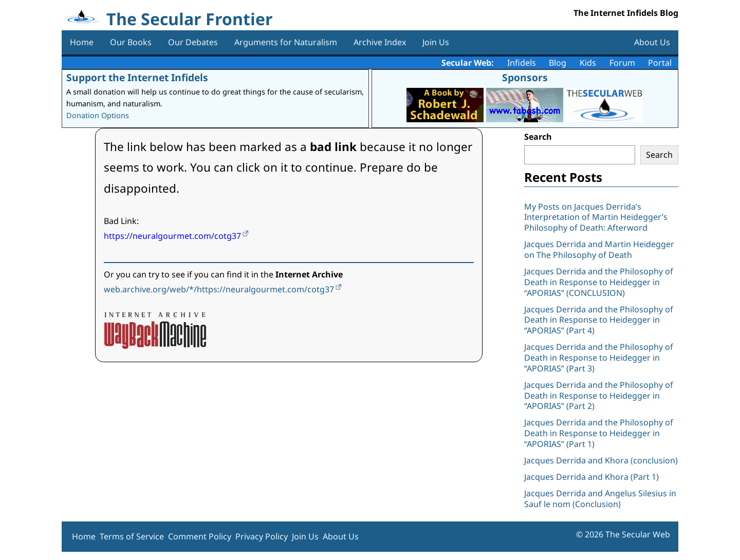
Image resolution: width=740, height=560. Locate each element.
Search (538, 137)
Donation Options (98, 115)
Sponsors (525, 77)
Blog (558, 63)
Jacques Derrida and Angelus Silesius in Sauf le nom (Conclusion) (600, 499)
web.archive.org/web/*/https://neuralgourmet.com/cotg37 (219, 289)
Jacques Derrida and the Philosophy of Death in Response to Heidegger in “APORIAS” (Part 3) (599, 358)
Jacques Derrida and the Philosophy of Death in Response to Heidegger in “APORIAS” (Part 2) (599, 396)
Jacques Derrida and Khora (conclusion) (601, 460)
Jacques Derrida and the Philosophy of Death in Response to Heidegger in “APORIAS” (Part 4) (599, 320)
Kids (588, 63)
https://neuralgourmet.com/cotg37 (172, 236)
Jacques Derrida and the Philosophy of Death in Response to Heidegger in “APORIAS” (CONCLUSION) (599, 282)
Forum (622, 63)
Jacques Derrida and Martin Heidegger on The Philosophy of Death (599, 249)
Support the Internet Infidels (137, 77)
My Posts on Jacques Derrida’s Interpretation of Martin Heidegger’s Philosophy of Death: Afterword (596, 217)
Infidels (522, 63)
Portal (660, 63)
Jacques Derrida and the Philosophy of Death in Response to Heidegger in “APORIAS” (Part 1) (599, 433)
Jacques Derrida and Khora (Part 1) (591, 477)
